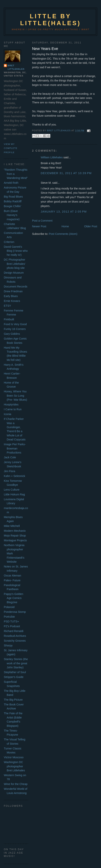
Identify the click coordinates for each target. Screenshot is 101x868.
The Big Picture (13, 700)
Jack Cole (10, 457)
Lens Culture (12, 490)
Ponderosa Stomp (15, 612)
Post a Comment (42, 221)
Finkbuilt (9, 319)
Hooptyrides (11, 405)
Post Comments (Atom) (63, 234)
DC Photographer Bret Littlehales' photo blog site (15, 264)
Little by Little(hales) (50, 20)
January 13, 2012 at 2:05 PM (64, 212)
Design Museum (14, 273)
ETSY (7, 306)
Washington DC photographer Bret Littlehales (14, 766)
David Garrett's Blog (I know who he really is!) (16, 251)
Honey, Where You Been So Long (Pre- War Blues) (15, 396)
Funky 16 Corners (15, 329)
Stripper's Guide (14, 677)
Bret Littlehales (16, 67)
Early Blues (11, 296)
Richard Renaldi (14, 631)
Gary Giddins (12, 334)
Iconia (7, 414)
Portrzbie (9, 617)
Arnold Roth (11, 183)
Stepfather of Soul (15, 672)
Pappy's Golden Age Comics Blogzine (14, 598)
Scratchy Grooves (15, 641)
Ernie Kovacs (12, 301)
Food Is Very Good (15, 324)
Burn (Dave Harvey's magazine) (12, 215)
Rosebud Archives (15, 636)
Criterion (9, 242)
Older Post (91, 226)
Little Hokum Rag (14, 494)
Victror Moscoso (14, 757)
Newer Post (39, 226)
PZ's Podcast (12, 626)
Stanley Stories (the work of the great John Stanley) (16, 663)
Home (65, 226)
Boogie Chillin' (12, 206)
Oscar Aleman (12, 576)
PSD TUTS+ (11, 621)
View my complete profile (11, 148)
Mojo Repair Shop (15, 536)
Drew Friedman (13, 291)
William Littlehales (52, 157)
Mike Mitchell (12, 526)
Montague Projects (15, 540)
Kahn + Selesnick (14, 476)
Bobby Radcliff (13, 201)
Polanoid (9, 607)
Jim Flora (10, 471)
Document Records (16, 287)
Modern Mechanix (15, 531)
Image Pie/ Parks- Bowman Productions (15, 448)
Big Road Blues (13, 197)
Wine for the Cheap (16, 784)
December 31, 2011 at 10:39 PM (66, 173)
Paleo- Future (12, 580)
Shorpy (8, 645)
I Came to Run (13, 409)
